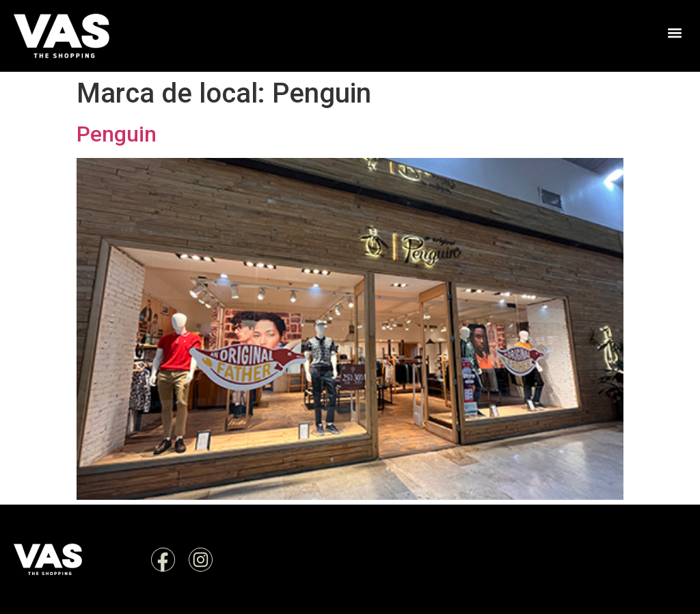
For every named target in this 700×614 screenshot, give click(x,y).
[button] (675, 32)
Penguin (117, 134)
